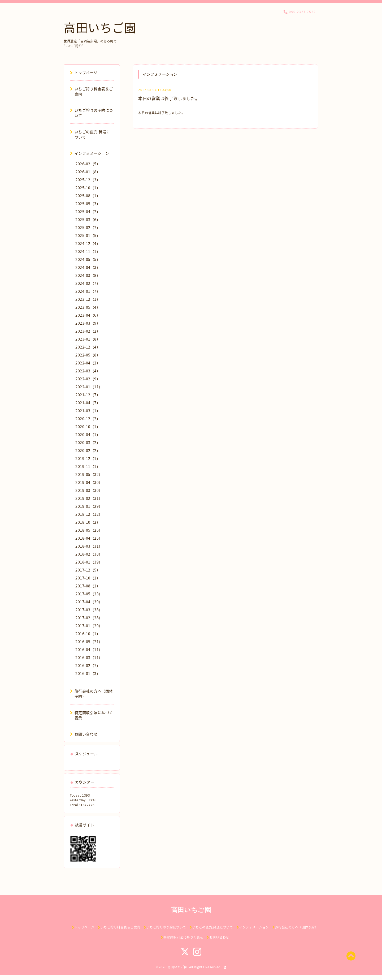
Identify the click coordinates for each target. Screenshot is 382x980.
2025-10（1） (88, 188)
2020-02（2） (88, 450)
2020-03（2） (88, 442)
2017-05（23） (89, 594)
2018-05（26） (89, 530)
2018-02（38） (89, 554)
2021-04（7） (88, 403)
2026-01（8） (88, 172)
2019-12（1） (88, 458)
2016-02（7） (88, 665)
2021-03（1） (88, 411)
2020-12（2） (88, 419)
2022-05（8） (88, 355)
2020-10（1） (88, 427)
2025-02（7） (88, 227)
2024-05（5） (88, 259)
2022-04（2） (88, 363)
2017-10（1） (88, 578)
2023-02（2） (88, 331)
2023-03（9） (88, 323)
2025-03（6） (88, 220)
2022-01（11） (89, 387)
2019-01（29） (89, 506)
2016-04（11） (89, 650)
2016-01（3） (88, 673)
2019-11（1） (88, 466)
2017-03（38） (89, 610)
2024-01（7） (88, 291)
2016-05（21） (89, 642)
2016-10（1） (88, 634)
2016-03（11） (89, 657)
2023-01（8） (88, 339)
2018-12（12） (89, 514)
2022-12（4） (88, 347)
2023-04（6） (88, 315)
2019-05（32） (89, 474)
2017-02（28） (89, 618)
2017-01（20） (89, 626)
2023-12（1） (88, 299)
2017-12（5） (88, 570)
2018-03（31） (89, 546)
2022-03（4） (88, 371)
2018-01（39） (89, 562)
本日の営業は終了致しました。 (169, 98)
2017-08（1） (88, 586)
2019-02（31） (89, 498)
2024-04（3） (88, 267)
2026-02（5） (88, 164)
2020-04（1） (88, 435)
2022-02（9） (88, 379)
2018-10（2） (88, 522)
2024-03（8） (88, 275)
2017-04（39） (89, 602)
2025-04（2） (88, 212)
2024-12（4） (88, 243)
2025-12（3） (88, 180)
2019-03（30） (89, 490)
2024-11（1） (88, 251)
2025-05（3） (88, 204)
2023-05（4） (88, 307)
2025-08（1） (88, 196)
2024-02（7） (88, 283)
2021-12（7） (88, 395)
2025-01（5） (88, 235)
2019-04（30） (89, 482)
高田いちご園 (100, 27)
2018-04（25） (89, 538)
